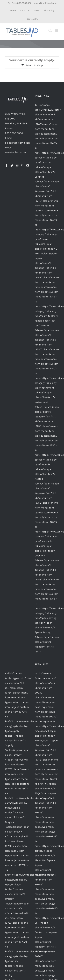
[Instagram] (17, 165)
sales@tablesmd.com (45, 3)
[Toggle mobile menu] (57, 30)
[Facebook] (6, 165)
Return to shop (34, 65)
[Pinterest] (22, 165)
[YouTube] (28, 165)
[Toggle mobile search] (50, 30)
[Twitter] (12, 165)
